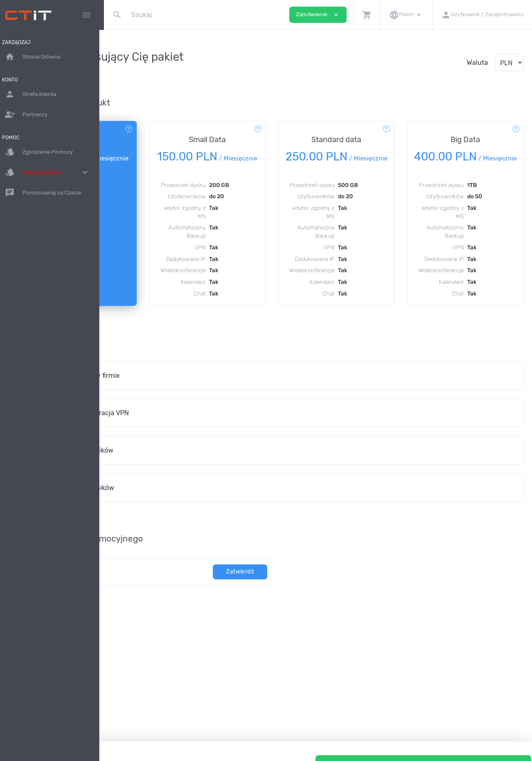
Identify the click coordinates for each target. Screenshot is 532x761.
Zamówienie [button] (318, 15)
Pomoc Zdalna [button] (52, 172)
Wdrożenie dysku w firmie (172, 418)
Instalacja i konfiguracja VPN (177, 455)
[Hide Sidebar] (86, 15)
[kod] (188, 614)
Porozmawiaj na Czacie (48, 193)
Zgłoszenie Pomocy (43, 152)
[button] (367, 15)
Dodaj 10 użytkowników (169, 493)
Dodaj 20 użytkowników (170, 530)
